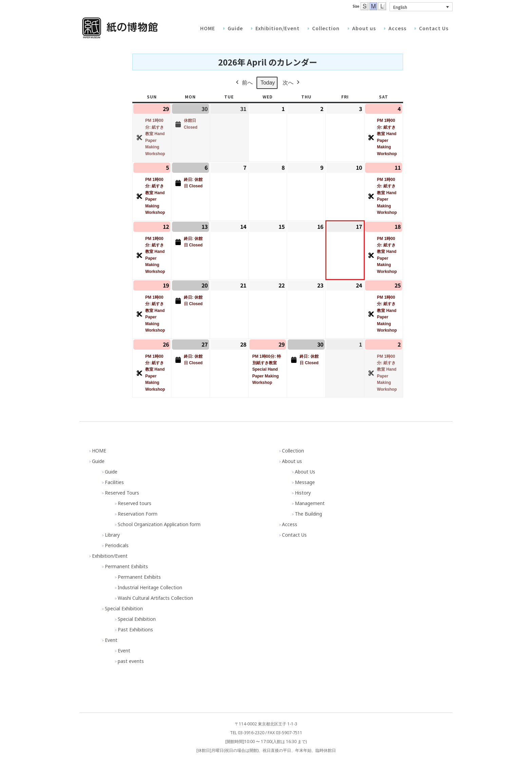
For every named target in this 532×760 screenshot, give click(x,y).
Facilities (114, 482)
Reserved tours (135, 503)
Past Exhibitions (135, 629)
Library (112, 535)
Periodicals (117, 545)
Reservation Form (138, 514)
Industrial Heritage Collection (150, 587)
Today (268, 83)
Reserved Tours (122, 493)
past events (131, 661)
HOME (99, 451)
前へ (244, 83)
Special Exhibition (124, 608)
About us (292, 461)
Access (290, 524)
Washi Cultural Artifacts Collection (155, 598)
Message (305, 482)
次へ (292, 83)
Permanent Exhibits (126, 566)
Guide (98, 461)
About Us (305, 472)
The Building (308, 514)
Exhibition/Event (110, 556)
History (303, 493)
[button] (421, 7)
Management (310, 503)
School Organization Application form (159, 524)
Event (111, 640)
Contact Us (294, 535)
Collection (293, 451)
